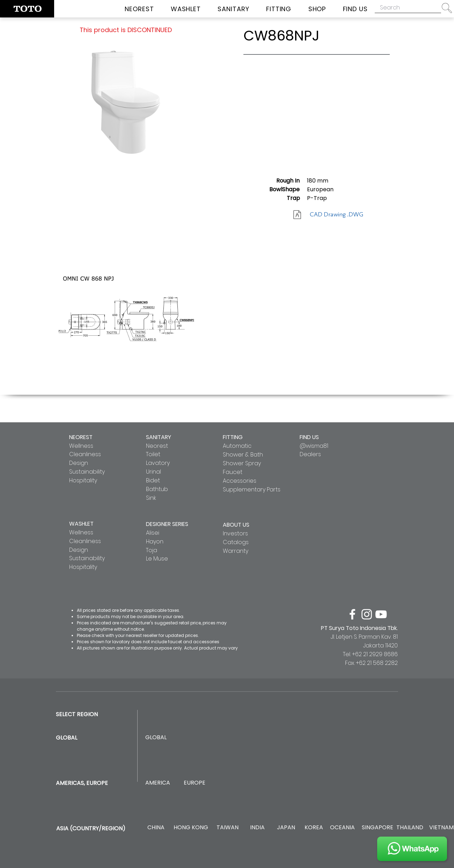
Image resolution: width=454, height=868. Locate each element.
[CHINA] (156, 828)
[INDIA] (257, 828)
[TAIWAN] (227, 828)
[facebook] (352, 614)
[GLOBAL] (156, 738)
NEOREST (81, 437)
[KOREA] (314, 828)
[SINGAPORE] (378, 828)
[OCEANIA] (342, 828)
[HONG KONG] (191, 828)
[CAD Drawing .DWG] (336, 215)
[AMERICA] (158, 783)
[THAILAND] (410, 828)
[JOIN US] (412, 849)
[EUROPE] (194, 783)
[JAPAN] (286, 828)
